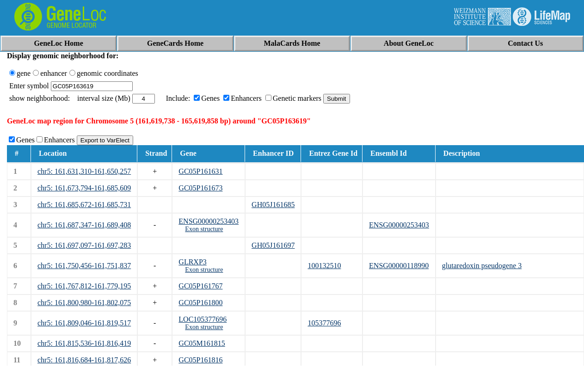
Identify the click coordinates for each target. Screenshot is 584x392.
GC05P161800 (200, 303)
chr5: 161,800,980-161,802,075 (84, 303)
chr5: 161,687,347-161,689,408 (84, 225)
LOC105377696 (203, 319)
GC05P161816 (200, 360)
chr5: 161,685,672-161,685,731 (84, 205)
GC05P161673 (200, 188)
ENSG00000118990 (399, 266)
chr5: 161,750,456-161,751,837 (84, 266)
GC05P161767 (200, 286)
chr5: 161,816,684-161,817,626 (84, 360)
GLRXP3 (192, 262)
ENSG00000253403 (209, 221)
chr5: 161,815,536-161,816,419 (84, 343)
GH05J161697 (273, 245)
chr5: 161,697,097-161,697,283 (84, 245)
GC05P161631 (200, 171)
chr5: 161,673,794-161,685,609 (84, 188)
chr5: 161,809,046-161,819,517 (84, 323)
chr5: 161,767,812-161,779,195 (84, 286)
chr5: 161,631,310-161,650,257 (84, 171)
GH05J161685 (273, 205)
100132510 (324, 266)
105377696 (324, 323)
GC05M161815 (202, 343)
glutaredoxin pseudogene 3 (482, 266)
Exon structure (204, 229)
